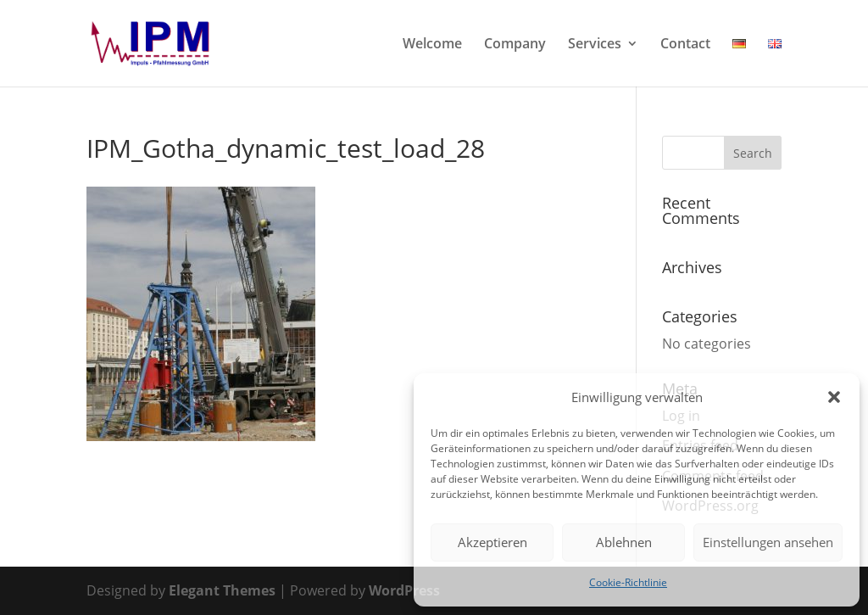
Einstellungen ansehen (768, 542)
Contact (685, 45)
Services (595, 45)
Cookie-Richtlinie (628, 582)
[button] (834, 397)
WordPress (404, 590)
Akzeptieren (492, 542)
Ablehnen (624, 542)
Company (515, 45)
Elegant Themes (222, 590)
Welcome (432, 45)
